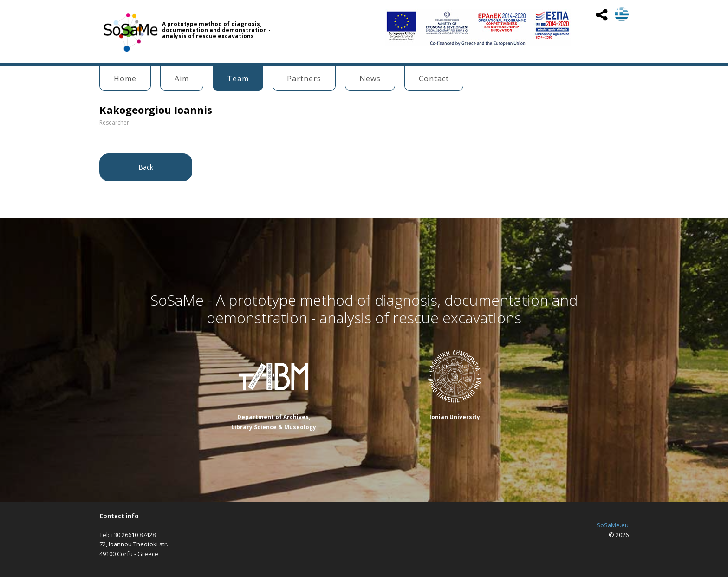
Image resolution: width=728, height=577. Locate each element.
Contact (434, 79)
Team (238, 79)
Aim (182, 79)
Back (146, 167)
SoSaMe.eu (613, 525)
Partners (304, 79)
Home (125, 79)
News (370, 79)
